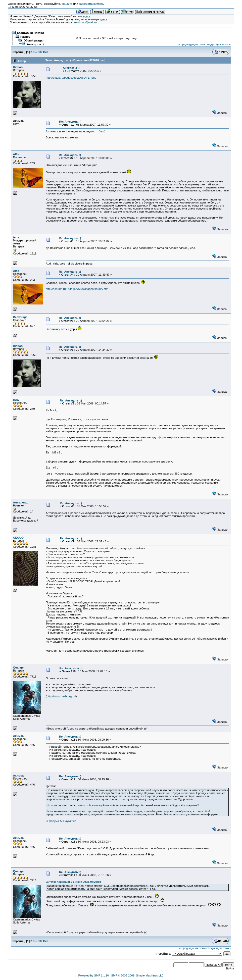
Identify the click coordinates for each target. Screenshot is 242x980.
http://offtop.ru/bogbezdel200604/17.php (71, 78)
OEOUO (18, 538)
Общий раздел (34, 40)
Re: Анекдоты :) (70, 122)
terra (16, 237)
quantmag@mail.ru (85, 22)
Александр (21, 502)
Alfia (16, 154)
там (102, 131)
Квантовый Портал (31, 33)
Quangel (19, 667)
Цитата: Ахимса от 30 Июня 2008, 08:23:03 (73, 882)
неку (16, 400)
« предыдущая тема (192, 44)
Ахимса (18, 736)
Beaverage (20, 317)
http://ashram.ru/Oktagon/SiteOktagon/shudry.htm (77, 289)
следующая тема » (218, 44)
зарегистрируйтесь (91, 4)
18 (40, 52)
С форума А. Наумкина (61, 821)
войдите (67, 4)
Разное (25, 37)
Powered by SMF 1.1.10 (93, 975)
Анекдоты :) (35, 44)
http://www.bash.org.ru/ (61, 696)
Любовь (19, 67)
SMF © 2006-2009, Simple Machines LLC (137, 975)
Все (46, 52)
